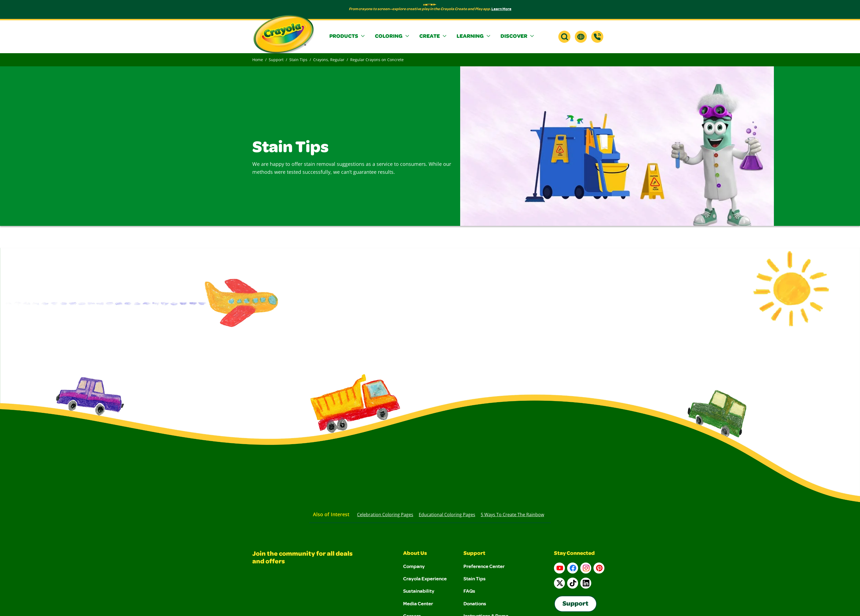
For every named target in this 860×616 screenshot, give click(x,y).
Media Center (418, 603)
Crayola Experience (425, 578)
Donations (475, 603)
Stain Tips (298, 60)
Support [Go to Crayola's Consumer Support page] (575, 604)
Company (414, 566)
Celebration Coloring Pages (385, 515)
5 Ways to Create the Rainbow (512, 515)
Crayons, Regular (329, 60)
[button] (348, 37)
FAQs (469, 591)
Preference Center (484, 566)
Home (258, 60)
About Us (415, 554)
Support (276, 60)
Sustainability (419, 591)
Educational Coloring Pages (447, 515)
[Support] (597, 37)
